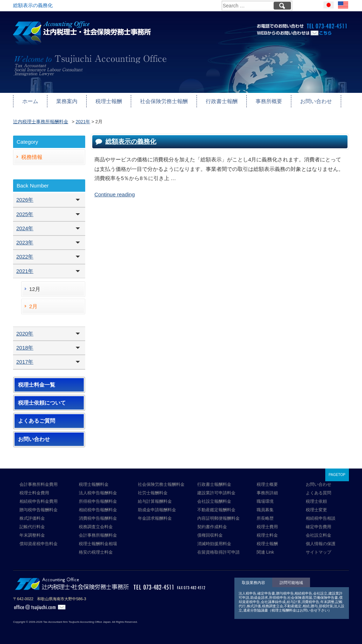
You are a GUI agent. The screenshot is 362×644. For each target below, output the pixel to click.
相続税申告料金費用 (39, 501)
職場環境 (265, 501)
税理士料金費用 (34, 493)
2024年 (25, 228)
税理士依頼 (316, 501)
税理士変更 (316, 510)
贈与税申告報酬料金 (39, 510)
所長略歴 (265, 518)
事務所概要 (269, 101)
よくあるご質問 (37, 421)
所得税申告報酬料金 (98, 501)
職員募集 (265, 510)
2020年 (25, 333)
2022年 (25, 257)
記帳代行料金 (32, 527)
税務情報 (32, 157)
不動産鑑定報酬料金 (216, 510)
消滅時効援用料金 (214, 544)
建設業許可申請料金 (216, 493)
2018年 (25, 348)
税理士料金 (267, 535)
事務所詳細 (267, 493)
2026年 (25, 200)
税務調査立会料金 (96, 527)
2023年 (25, 242)
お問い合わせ (316, 101)
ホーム (30, 101)
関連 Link (265, 552)
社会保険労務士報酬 (164, 101)
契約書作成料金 (212, 527)
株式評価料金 (32, 518)
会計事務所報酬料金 (98, 535)
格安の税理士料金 (96, 552)
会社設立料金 (319, 535)
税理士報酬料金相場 (98, 544)
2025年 (25, 214)
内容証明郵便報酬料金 (218, 518)
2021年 (25, 271)
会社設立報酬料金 (214, 501)
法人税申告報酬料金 (98, 493)
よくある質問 (319, 493)
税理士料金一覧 (37, 385)
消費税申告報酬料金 (98, 518)
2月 (33, 306)
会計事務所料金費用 (39, 484)
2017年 (25, 362)
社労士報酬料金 (153, 493)
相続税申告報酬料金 (98, 510)
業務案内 (67, 101)
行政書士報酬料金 (214, 484)
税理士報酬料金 (94, 484)
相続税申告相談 (321, 518)
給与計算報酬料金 (155, 501)
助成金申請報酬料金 (157, 510)
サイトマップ (319, 552)
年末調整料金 (32, 535)
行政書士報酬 (222, 101)
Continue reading (115, 194)
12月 (35, 289)
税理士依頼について (42, 403)
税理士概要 (267, 484)
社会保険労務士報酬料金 (161, 484)
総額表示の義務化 (131, 142)
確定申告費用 (319, 527)
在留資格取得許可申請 (218, 552)
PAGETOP (337, 475)
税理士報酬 (109, 101)
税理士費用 (267, 527)
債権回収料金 (210, 535)
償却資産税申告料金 (39, 544)
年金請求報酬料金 (155, 518)
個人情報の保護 (321, 544)
